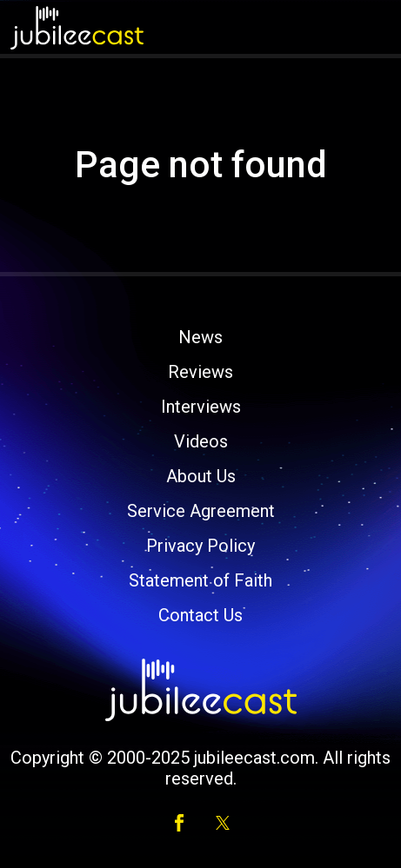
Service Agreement (201, 511)
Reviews (200, 372)
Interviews (201, 407)
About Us (201, 476)
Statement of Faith (200, 580)
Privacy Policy (200, 546)
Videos (201, 441)
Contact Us (200, 615)
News (200, 337)
